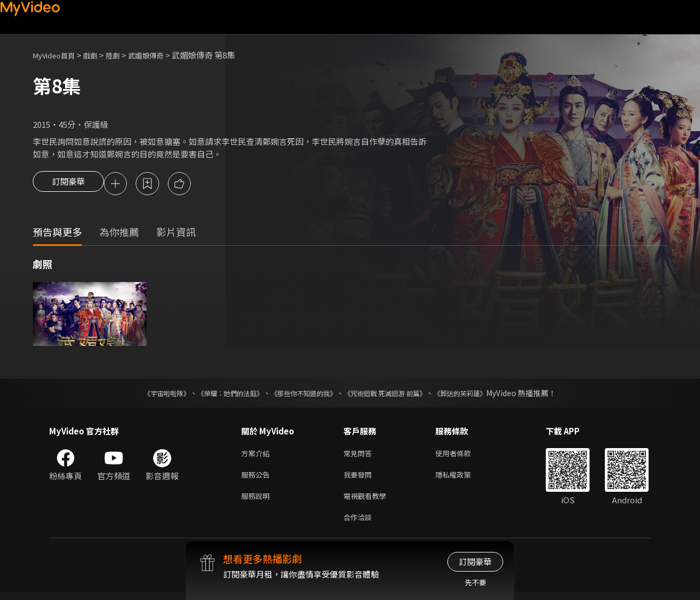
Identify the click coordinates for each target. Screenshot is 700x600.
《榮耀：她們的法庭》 (218, 395)
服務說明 (258, 501)
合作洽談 (360, 524)
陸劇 (124, 55)
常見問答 (360, 455)
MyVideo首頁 (58, 55)
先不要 (476, 582)
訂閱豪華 (68, 185)
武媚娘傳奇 (161, 55)
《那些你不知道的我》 (302, 395)
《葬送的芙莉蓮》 (481, 395)
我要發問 (360, 478)
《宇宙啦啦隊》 (145, 395)
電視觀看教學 (368, 501)
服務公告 (258, 478)
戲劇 (99, 55)
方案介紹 (258, 455)
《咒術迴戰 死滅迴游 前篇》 (395, 395)
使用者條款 (462, 455)
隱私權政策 (462, 478)
